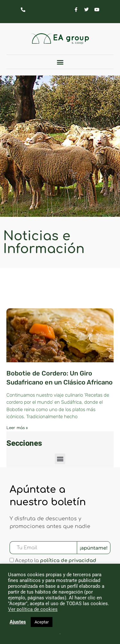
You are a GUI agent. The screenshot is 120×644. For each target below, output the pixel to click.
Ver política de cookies (33, 609)
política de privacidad (68, 561)
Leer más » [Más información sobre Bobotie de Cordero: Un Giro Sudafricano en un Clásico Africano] (17, 428)
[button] (60, 62)
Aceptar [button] (42, 622)
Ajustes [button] (18, 622)
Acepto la (56, 561)
